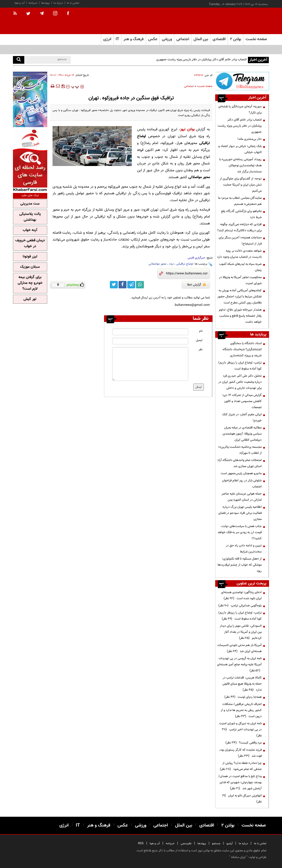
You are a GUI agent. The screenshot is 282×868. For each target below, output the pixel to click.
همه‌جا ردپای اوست (243, 697)
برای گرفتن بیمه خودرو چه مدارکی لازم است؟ (30, 283)
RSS (141, 844)
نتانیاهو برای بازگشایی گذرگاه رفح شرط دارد (241, 214)
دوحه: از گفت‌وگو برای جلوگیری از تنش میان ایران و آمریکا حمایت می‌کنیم (241, 185)
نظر (201, 350)
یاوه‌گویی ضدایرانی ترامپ (240, 606)
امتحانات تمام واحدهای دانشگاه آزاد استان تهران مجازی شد (239, 463)
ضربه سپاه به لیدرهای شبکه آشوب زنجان (240, 267)
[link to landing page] (243, 21)
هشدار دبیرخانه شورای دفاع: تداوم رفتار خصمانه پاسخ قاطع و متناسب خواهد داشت (240, 316)
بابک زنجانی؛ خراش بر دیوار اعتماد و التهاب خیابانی (240, 149)
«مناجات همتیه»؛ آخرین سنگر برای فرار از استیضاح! (240, 241)
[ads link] (242, 81)
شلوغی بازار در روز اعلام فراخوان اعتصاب (242, 484)
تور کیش (30, 299)
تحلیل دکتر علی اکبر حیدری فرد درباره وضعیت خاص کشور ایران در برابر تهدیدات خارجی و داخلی (240, 382)
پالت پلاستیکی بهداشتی (30, 217)
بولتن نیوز (187, 129)
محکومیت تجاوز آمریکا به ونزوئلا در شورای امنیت (240, 280)
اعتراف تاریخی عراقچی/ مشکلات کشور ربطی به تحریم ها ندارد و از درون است (241, 710)
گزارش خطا (197, 285)
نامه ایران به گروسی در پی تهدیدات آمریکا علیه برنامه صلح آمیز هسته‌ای (239, 664)
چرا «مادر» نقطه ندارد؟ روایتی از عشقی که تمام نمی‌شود (241, 766)
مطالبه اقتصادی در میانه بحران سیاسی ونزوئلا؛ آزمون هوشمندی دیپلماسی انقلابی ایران (242, 434)
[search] (19, 60)
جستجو (216, 844)
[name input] (150, 332)
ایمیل (199, 340)
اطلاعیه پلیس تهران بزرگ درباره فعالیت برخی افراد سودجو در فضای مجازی (240, 513)
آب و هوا (20, 3)
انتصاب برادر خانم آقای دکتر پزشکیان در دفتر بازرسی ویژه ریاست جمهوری (201, 59)
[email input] (150, 341)
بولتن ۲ (236, 39)
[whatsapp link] (140, 285)
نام (201, 331)
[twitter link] (114, 285)
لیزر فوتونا (30, 257)
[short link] (187, 274)
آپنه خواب (30, 230)
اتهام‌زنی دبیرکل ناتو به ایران (242, 799)
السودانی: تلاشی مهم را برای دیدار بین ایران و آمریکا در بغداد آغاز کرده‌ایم (241, 632)
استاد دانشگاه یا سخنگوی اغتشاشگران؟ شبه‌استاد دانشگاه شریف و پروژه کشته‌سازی (242, 349)
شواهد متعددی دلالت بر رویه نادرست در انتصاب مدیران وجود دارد (239, 254)
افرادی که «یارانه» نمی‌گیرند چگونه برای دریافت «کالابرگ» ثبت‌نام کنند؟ (239, 227)
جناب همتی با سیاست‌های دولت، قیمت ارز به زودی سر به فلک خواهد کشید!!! (240, 532)
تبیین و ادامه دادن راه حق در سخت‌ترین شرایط (244, 549)
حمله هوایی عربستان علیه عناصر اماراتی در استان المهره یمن (242, 497)
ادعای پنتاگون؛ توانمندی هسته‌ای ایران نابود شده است (241, 595)
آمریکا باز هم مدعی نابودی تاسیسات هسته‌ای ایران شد (239, 648)
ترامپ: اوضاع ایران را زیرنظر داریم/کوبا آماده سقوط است (240, 366)
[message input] (150, 364)
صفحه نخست (256, 39)
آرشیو (230, 844)
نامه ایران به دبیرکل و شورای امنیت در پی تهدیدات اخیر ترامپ (240, 730)
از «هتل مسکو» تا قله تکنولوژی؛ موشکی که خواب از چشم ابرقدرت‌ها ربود (240, 565)
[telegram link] (131, 285)
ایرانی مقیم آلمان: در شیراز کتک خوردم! (242, 417)
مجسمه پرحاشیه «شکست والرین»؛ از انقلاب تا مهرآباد (240, 450)
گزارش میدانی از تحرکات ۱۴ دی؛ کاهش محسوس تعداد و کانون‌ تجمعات (242, 401)
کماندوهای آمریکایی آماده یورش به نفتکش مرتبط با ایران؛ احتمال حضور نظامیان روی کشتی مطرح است (239, 297)
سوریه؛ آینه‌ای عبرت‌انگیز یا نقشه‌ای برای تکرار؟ (240, 110)
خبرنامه (33, 3)
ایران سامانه (238, 857)
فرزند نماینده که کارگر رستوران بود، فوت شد (240, 753)
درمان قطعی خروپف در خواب (30, 243)
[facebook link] (123, 285)
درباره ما (58, 3)
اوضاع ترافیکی (185, 264)
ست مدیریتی (30, 204)
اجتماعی (189, 86)
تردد (171, 264)
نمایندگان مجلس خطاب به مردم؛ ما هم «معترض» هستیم (240, 201)
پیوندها (45, 3)
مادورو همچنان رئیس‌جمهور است (241, 473)
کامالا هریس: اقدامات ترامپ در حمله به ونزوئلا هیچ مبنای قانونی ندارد (242, 684)
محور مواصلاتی (158, 264)
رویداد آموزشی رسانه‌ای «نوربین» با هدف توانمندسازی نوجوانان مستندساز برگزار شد (240, 165)
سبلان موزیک (30, 267)
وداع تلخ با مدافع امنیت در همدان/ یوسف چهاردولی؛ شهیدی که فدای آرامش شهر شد (240, 782)
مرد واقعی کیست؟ (244, 743)
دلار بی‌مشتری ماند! (250, 139)
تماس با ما (73, 3)
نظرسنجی (186, 844)
